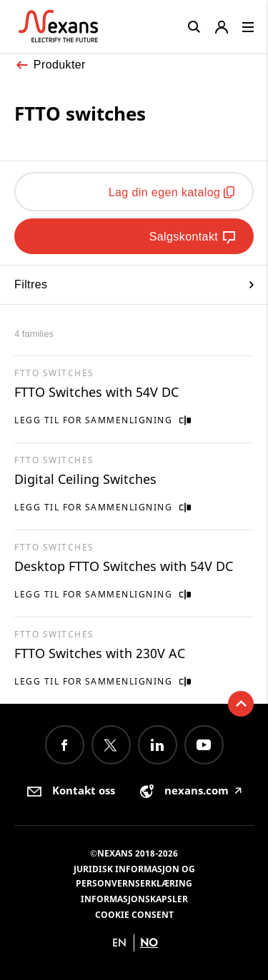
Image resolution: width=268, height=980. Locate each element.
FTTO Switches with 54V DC (96, 392)
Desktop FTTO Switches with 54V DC (124, 566)
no (149, 943)
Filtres (134, 284)
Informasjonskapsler (134, 899)
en (119, 943)
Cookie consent (134, 915)
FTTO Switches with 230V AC (100, 653)
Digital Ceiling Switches (85, 479)
